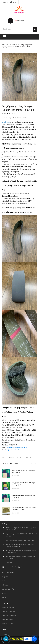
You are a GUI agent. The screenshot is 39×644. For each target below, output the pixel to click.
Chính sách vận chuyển (9, 616)
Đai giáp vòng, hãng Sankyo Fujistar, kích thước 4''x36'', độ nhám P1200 (18, 110)
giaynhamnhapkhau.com (16, 450)
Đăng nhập (14, 2)
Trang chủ (5, 45)
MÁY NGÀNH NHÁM (8, 589)
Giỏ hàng (18, 18)
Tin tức (12, 45)
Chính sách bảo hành (8, 624)
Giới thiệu (4, 581)
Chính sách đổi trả (7, 620)
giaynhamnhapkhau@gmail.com (16, 447)
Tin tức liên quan (10, 464)
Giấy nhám (5, 585)
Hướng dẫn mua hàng (8, 607)
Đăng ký (5, 2)
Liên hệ (4, 597)
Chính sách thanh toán (8, 611)
